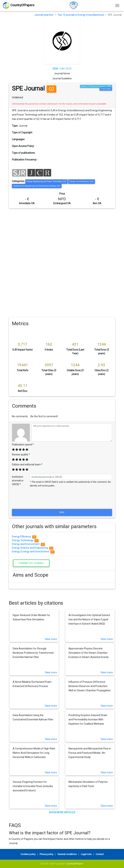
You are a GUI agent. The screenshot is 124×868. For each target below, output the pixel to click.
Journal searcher (44, 15)
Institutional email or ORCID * (18, 481)
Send (62, 512)
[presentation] (62, 499)
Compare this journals (31, 563)
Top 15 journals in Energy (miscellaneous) (81, 15)
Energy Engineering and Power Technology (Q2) (46, 181)
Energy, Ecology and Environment (33, 552)
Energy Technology (25, 540)
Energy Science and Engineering (33, 548)
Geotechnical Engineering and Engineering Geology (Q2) (37, 186)
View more (51, 639)
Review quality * (21, 455)
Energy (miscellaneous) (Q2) (82, 181)
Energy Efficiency (24, 537)
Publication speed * (23, 445)
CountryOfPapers (75, 864)
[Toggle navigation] (117, 5)
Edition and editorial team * (27, 464)
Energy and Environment (28, 544)
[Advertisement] (62, 235)
